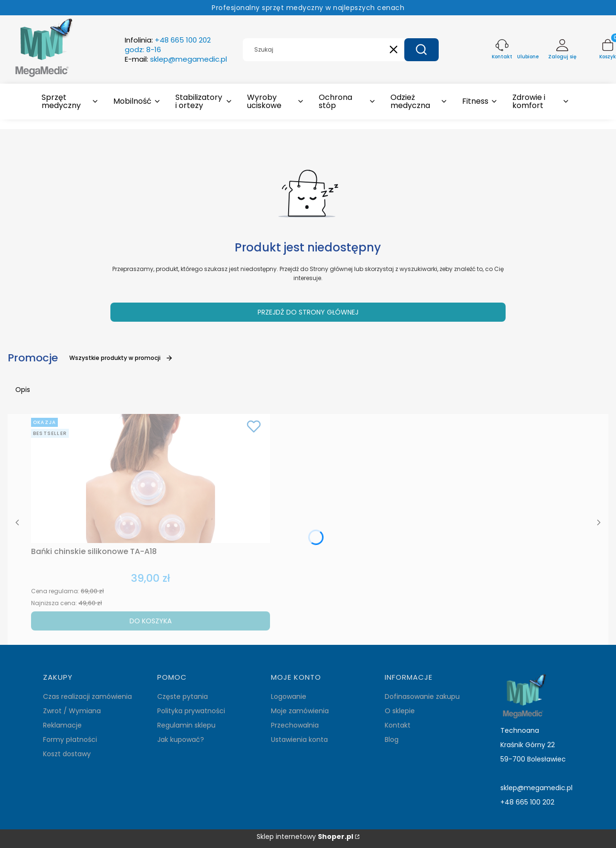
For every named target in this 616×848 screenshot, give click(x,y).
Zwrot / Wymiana (72, 711)
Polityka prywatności (191, 711)
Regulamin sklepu (186, 725)
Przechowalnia (295, 725)
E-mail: (176, 59)
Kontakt (398, 725)
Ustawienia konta (299, 739)
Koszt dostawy (67, 754)
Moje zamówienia (300, 711)
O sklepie (400, 711)
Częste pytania (183, 696)
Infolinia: (168, 45)
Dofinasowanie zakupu (422, 696)
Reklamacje (62, 725)
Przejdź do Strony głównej (308, 312)
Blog (392, 739)
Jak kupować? (181, 739)
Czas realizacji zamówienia (87, 696)
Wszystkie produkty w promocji (121, 358)
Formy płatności (70, 739)
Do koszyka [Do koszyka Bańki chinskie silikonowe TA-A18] (151, 621)
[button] (421, 50)
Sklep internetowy (305, 837)
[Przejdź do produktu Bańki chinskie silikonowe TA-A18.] (151, 478)
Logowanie (289, 696)
